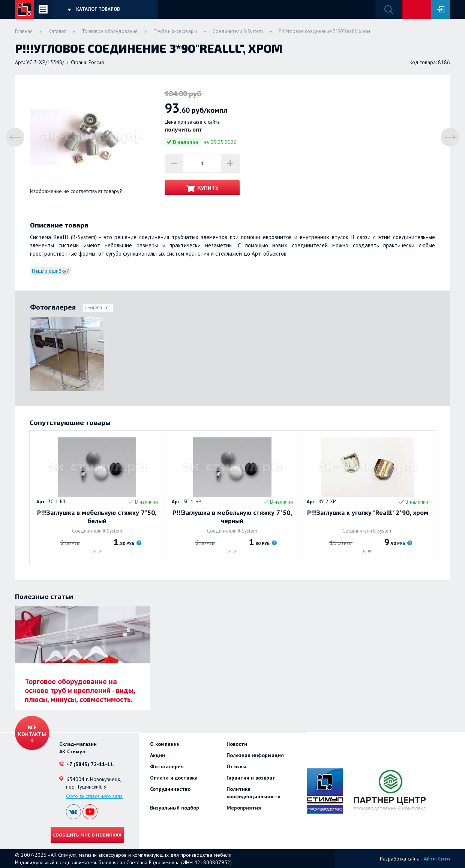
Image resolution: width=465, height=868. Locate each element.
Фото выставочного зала (94, 796)
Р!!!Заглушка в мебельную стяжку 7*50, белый (97, 517)
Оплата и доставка (174, 778)
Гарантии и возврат (251, 778)
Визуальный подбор (175, 808)
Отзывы (236, 766)
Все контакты (32, 731)
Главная (24, 31)
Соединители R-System (238, 31)
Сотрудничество (170, 789)
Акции (157, 755)
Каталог (57, 31)
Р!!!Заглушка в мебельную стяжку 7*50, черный (232, 517)
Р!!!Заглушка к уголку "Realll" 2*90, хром (368, 513)
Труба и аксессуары (175, 31)
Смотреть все (98, 308)
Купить (208, 188)
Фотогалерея (167, 766)
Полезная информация (255, 755)
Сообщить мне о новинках (87, 835)
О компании (165, 744)
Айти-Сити (437, 859)
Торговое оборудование (110, 31)
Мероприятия (244, 808)
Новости (237, 744)
